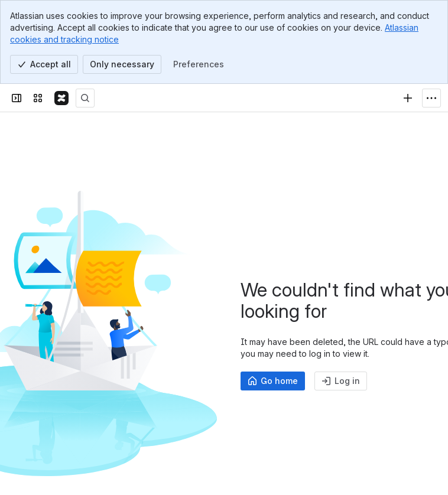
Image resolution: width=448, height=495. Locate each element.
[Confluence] (61, 98)
